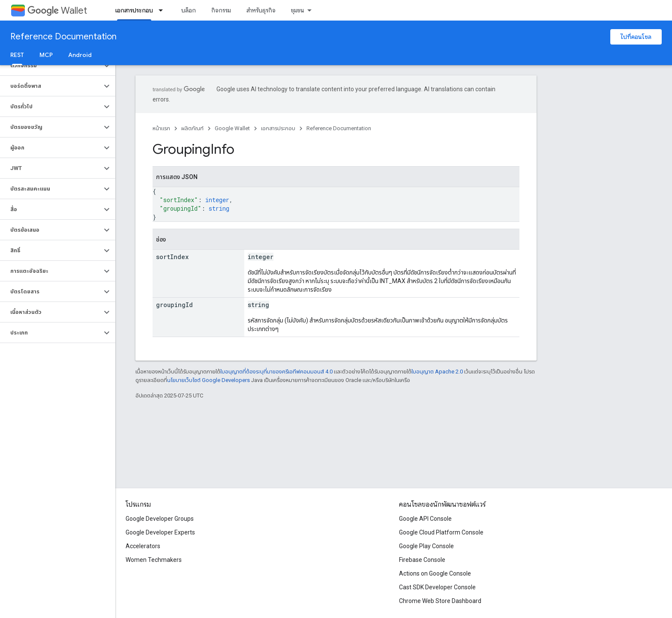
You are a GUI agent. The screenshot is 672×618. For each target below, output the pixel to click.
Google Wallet (232, 128)
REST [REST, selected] (17, 55)
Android (80, 55)
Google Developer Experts (160, 532)
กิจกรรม (221, 10)
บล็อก (189, 10)
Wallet (57, 10)
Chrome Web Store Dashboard (440, 601)
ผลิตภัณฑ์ (192, 128)
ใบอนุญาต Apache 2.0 (437, 372)
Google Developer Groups (160, 519)
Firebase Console (422, 560)
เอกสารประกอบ (278, 128)
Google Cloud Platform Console (441, 532)
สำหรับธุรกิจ (261, 10)
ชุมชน (298, 10)
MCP (46, 55)
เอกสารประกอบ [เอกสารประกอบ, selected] (134, 10)
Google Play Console (426, 546)
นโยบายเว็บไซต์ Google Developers (208, 380)
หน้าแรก (161, 128)
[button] (51, 66)
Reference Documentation (63, 37)
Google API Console (425, 519)
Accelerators (143, 546)
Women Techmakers (154, 560)
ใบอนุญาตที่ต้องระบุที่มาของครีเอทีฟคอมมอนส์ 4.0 (276, 372)
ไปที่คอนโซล (636, 37)
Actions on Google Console (435, 573)
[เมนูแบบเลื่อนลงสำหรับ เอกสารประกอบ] (163, 10)
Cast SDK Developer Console (437, 587)
